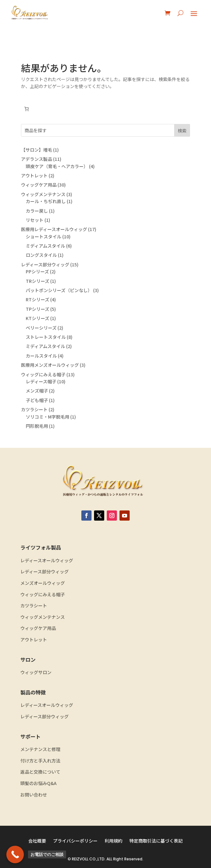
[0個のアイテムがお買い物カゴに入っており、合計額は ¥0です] (27, 109)
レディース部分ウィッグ (44, 572)
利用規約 (113, 841)
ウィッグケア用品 (38, 628)
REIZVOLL (80, 859)
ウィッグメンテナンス (43, 617)
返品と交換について (40, 772)
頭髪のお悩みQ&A (38, 783)
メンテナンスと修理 (40, 749)
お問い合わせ (34, 795)
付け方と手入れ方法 (40, 761)
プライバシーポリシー (75, 841)
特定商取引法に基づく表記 (156, 841)
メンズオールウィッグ (43, 583)
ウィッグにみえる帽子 (43, 595)
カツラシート (34, 606)
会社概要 (37, 841)
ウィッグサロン (36, 672)
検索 (182, 131)
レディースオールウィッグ (47, 560)
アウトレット (34, 640)
